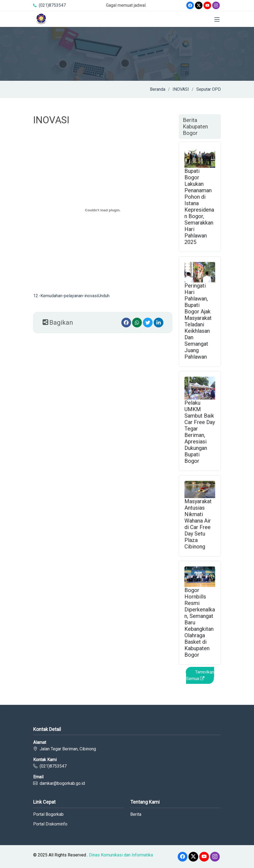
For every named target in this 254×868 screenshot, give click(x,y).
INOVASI (181, 89)
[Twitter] (199, 5)
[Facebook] (190, 5)
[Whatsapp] (137, 323)
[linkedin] (159, 323)
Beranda (158, 89)
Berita (136, 814)
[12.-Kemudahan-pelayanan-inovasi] (103, 210)
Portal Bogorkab (48, 814)
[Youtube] (207, 5)
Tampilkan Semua (200, 675)
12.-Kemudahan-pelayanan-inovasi (66, 296)
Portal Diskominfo (50, 824)
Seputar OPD (209, 89)
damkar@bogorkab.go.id (62, 783)
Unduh (104, 296)
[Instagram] (216, 5)
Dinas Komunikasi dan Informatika (121, 855)
